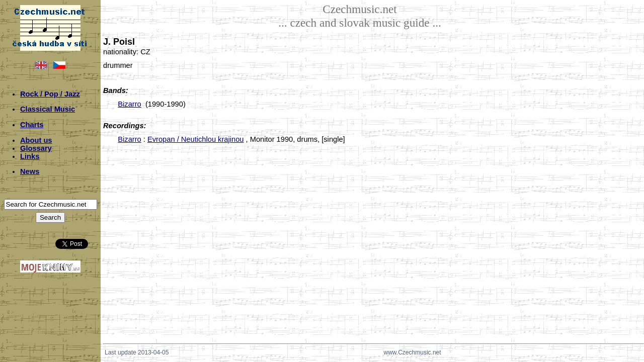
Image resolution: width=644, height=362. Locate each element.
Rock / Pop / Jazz (50, 94)
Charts (32, 125)
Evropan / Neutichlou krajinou (195, 139)
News (30, 171)
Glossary (36, 148)
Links (30, 156)
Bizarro (129, 104)
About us (36, 140)
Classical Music (48, 109)
